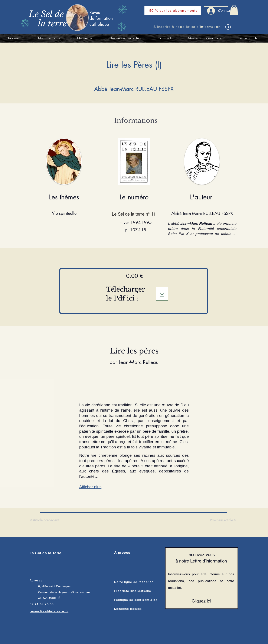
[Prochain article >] (223, 520)
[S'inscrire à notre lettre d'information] (187, 27)
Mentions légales (128, 609)
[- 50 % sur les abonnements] (173, 11)
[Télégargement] (162, 294)
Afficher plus (90, 487)
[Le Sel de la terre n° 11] (135, 214)
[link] (234, 10)
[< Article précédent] (45, 520)
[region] (84, 17)
